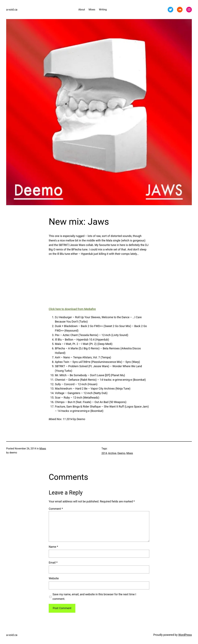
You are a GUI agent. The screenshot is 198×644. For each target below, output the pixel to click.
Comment (56, 509)
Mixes (43, 449)
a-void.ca (12, 10)
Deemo (121, 453)
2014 (104, 453)
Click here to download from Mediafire (72, 309)
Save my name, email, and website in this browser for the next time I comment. (94, 597)
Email (53, 563)
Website (54, 578)
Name (53, 547)
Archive (112, 453)
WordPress (185, 635)
